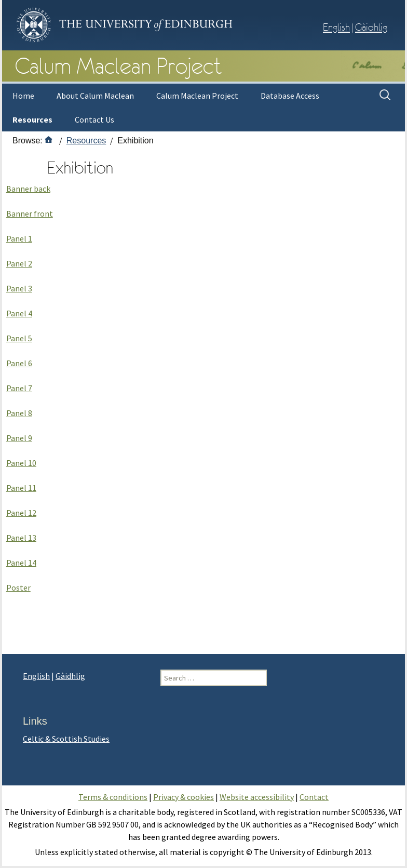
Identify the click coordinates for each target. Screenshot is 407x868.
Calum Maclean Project (197, 96)
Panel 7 (19, 388)
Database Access (290, 96)
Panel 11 (21, 488)
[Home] (49, 140)
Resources (32, 119)
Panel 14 (21, 563)
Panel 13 (21, 538)
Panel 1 (19, 238)
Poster (18, 587)
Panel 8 (19, 413)
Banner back (28, 189)
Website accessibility (257, 797)
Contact (314, 797)
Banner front (30, 213)
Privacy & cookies (184, 797)
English (336, 27)
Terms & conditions (113, 797)
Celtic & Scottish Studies (66, 739)
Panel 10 (21, 463)
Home (23, 96)
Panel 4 (19, 313)
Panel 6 (19, 363)
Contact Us (94, 119)
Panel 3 (19, 288)
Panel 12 (21, 513)
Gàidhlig (371, 27)
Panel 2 (19, 263)
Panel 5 (19, 338)
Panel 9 (19, 438)
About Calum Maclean (95, 96)
